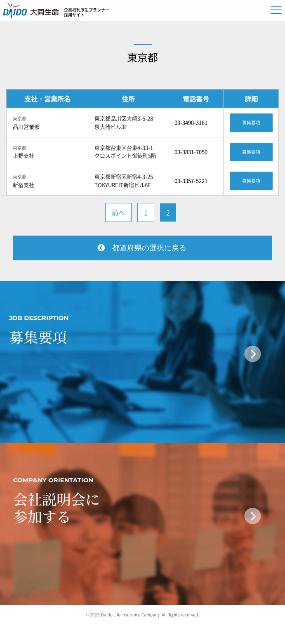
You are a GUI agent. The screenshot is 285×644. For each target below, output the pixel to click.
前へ (118, 212)
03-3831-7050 (191, 152)
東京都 (142, 57)
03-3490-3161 (191, 122)
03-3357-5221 (191, 180)
